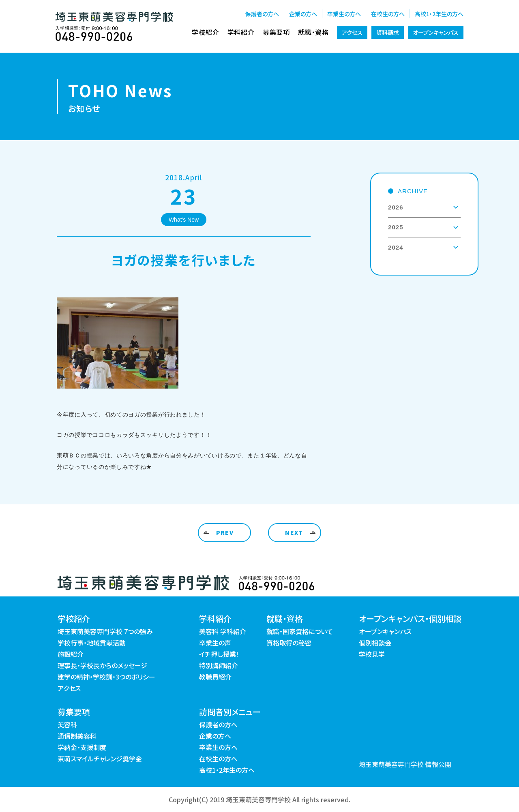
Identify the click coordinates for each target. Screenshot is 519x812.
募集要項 (276, 32)
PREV (225, 532)
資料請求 (388, 32)
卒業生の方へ (344, 14)
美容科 (67, 724)
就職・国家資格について (300, 631)
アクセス (352, 32)
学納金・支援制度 (82, 747)
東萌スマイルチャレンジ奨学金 (100, 759)
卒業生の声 (215, 643)
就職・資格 (313, 32)
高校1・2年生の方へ (439, 14)
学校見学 (372, 654)
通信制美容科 (77, 736)
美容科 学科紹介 (223, 631)
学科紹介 (241, 32)
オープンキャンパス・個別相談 (410, 619)
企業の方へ (303, 14)
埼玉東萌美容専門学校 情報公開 (405, 764)
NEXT (294, 532)
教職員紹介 (215, 677)
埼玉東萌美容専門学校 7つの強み (105, 631)
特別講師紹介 (219, 665)
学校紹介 (205, 32)
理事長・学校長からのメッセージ (102, 665)
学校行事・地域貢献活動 (92, 643)
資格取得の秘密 (289, 643)
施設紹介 (71, 654)
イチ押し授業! (219, 654)
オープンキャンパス (436, 32)
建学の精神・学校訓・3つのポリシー (106, 677)
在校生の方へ (388, 14)
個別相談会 (375, 643)
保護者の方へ (262, 14)
